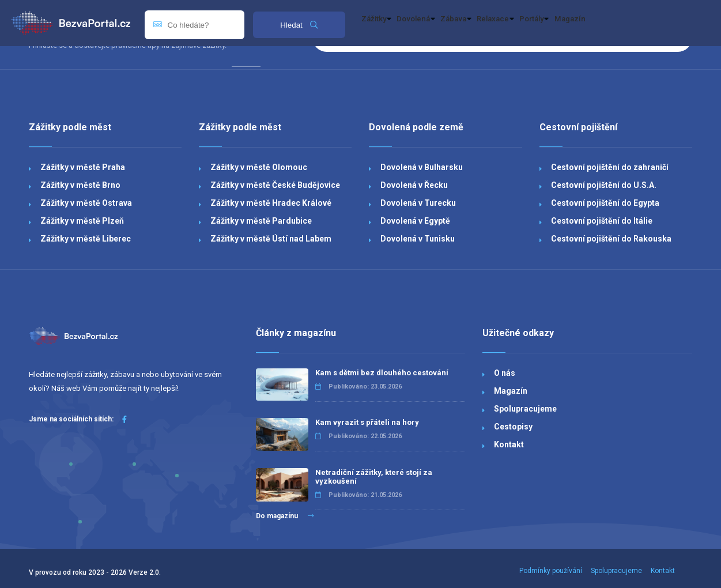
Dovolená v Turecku (418, 203)
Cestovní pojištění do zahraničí (610, 167)
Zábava (499, 23)
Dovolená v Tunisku (418, 239)
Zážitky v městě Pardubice (261, 221)
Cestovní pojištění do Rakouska (611, 239)
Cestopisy (513, 427)
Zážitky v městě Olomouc (259, 167)
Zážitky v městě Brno (80, 185)
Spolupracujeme (525, 409)
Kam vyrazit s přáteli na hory (367, 422)
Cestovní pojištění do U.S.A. (604, 185)
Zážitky (385, 23)
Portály (612, 23)
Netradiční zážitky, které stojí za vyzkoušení (374, 477)
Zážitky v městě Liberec (86, 239)
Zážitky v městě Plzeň (82, 221)
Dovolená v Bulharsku (422, 167)
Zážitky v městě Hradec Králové (271, 203)
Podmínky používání (551, 571)
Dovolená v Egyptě (415, 221)
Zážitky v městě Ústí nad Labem (271, 239)
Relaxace (556, 23)
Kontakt (509, 444)
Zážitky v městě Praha (83, 167)
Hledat (299, 25)
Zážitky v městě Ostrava (86, 203)
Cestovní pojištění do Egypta (605, 203)
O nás (505, 373)
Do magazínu (285, 516)
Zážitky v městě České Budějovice (275, 185)
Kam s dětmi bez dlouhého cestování (382, 373)
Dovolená (442, 23)
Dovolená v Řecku (414, 185)
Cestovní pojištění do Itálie (602, 221)
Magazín (663, 23)
